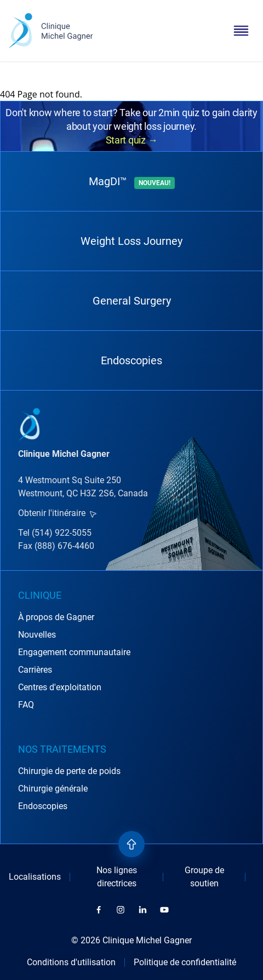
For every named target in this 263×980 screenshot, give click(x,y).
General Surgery (132, 301)
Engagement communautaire (74, 652)
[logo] (51, 31)
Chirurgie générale (53, 789)
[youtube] (164, 910)
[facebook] (99, 910)
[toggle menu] (241, 31)
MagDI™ (132, 182)
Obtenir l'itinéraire (57, 513)
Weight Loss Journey (131, 241)
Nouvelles (37, 635)
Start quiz (132, 140)
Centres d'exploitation (60, 687)
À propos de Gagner (56, 617)
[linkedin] (142, 910)
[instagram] (121, 910)
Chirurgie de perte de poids (69, 771)
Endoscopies (131, 360)
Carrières (35, 670)
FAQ (26, 705)
